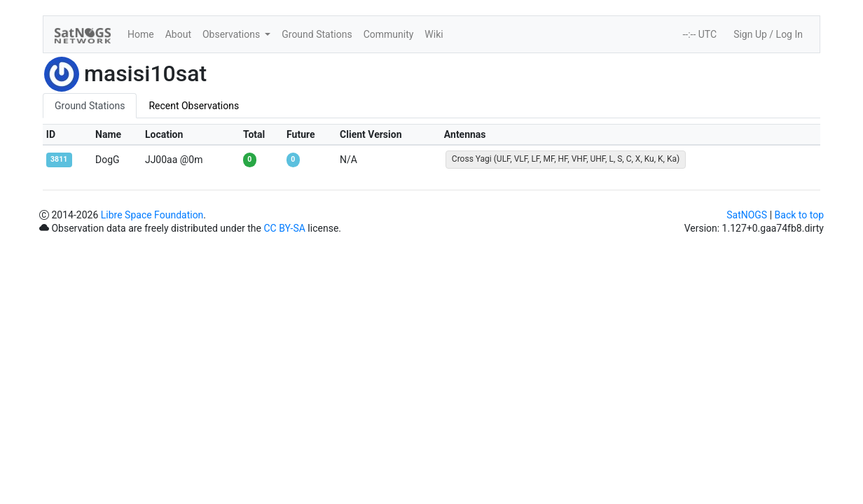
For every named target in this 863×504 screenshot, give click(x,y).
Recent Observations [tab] (194, 106)
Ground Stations (317, 34)
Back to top (799, 215)
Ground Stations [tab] (90, 106)
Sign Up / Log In (768, 34)
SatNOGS (747, 215)
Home (141, 34)
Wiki (434, 34)
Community (389, 34)
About (178, 34)
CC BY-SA (284, 228)
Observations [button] (233, 34)
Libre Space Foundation (152, 215)
